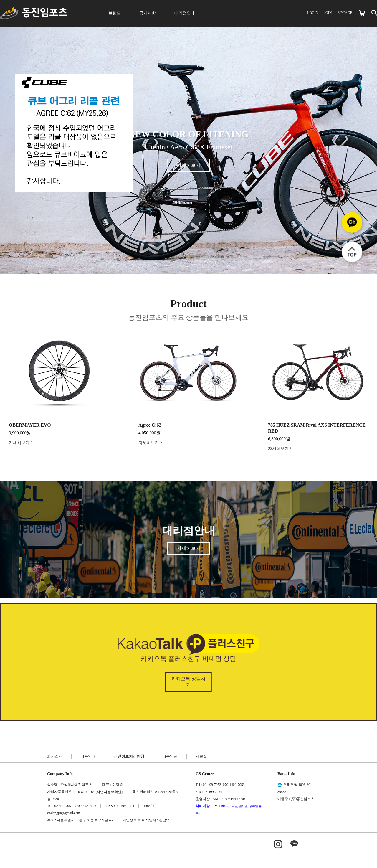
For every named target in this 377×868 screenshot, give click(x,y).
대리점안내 (185, 13)
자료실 (201, 756)
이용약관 (170, 756)
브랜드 (115, 13)
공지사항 (148, 13)
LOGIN (313, 13)
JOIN (328, 13)
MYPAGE (345, 13)
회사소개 (55, 756)
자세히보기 (188, 165)
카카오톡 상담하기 (188, 682)
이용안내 (88, 756)
